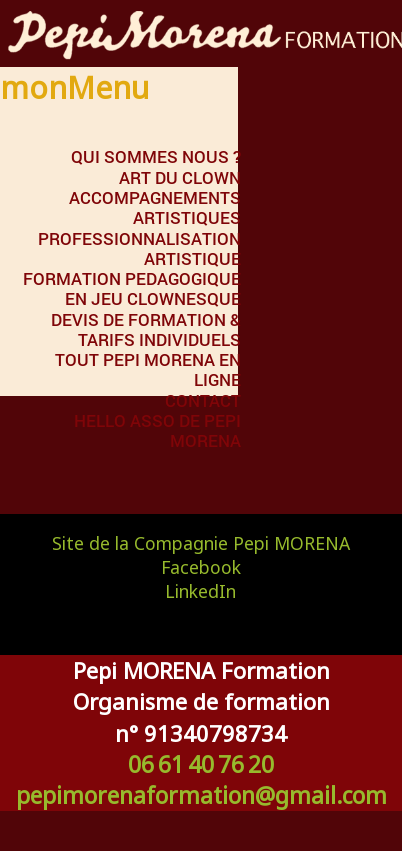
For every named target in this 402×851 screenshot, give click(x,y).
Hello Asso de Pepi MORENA (157, 430)
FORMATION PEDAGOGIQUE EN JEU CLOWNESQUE (132, 288)
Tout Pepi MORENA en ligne (148, 369)
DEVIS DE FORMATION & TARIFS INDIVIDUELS (146, 329)
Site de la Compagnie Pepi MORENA (201, 543)
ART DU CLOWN (180, 177)
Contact (203, 400)
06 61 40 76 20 (201, 764)
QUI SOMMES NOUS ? (156, 156)
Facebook (201, 567)
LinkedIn (200, 591)
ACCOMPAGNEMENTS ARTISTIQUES (155, 207)
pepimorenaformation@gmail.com (201, 795)
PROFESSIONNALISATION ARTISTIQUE (139, 248)
